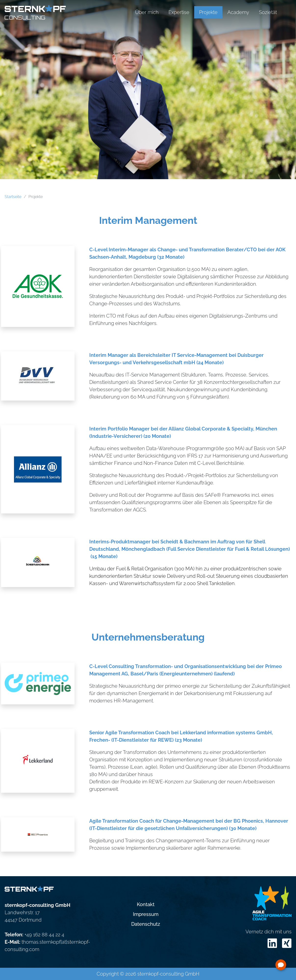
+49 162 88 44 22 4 (44, 935)
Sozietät (268, 12)
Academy (238, 12)
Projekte (208, 12)
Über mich (147, 12)
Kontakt (146, 904)
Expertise (179, 12)
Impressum (146, 914)
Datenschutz (146, 924)
